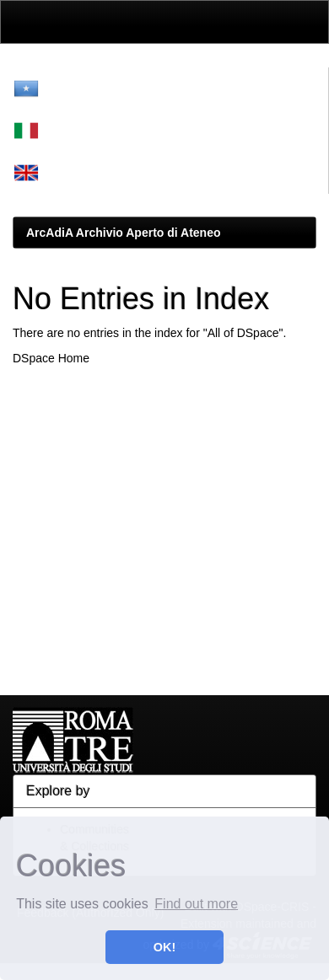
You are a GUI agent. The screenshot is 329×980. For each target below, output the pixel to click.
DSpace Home (51, 358)
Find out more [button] (196, 904)
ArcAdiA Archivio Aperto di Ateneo (124, 233)
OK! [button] (164, 947)
